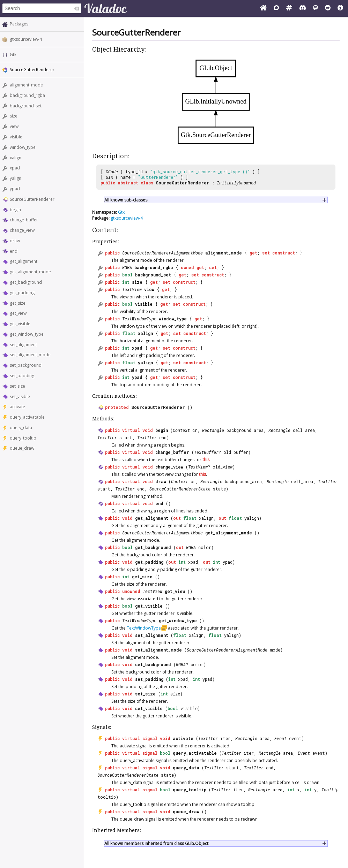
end (14, 251)
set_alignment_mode (30, 355)
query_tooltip (23, 438)
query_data (21, 428)
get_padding (22, 293)
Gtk (13, 55)
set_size (17, 386)
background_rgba (27, 95)
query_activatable (27, 417)
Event (280, 738)
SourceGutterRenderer (32, 199)
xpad (15, 168)
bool (127, 275)
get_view (18, 313)
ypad (15, 189)
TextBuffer (206, 452)
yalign (16, 178)
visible (16, 137)
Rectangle (213, 430)
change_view (22, 230)
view (14, 126)
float (129, 333)
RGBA (127, 267)
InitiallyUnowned (236, 183)
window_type (23, 147)
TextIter (107, 437)
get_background (26, 282)
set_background (26, 365)
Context (181, 430)
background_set (26, 106)
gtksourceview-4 (26, 39)
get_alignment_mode (30, 272)
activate (17, 407)
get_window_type (27, 334)
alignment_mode (26, 85)
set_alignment (23, 345)
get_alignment (24, 261)
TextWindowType (139, 319)
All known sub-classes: (126, 200)
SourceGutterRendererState (180, 489)
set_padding (22, 376)
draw (15, 241)
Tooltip (330, 790)
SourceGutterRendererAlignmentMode (162, 253)
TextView (132, 289)
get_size (18, 303)
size (14, 116)
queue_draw (22, 448)
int (126, 282)
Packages (19, 24)
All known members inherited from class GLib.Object (156, 843)
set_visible (20, 397)
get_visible (20, 324)
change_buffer (24, 220)
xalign (16, 158)
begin (15, 210)
